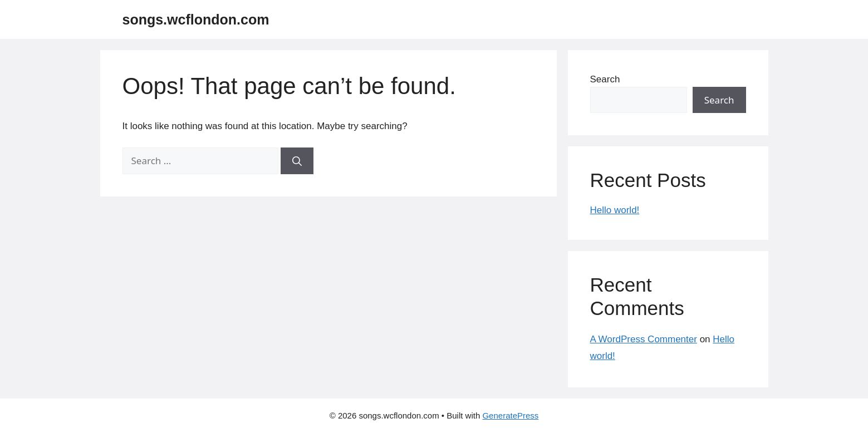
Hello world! (615, 210)
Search (605, 79)
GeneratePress (510, 415)
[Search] (297, 161)
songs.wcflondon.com (196, 19)
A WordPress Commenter (644, 339)
